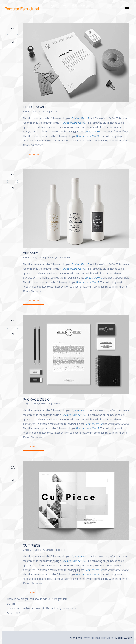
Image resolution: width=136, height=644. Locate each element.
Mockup (34, 404)
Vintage (41, 111)
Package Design (38, 399)
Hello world (35, 107)
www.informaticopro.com (98, 638)
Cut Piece (32, 546)
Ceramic (30, 253)
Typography (43, 258)
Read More (33, 154)
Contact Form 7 (80, 118)
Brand (28, 111)
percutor (53, 111)
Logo (34, 111)
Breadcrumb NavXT (74, 123)
